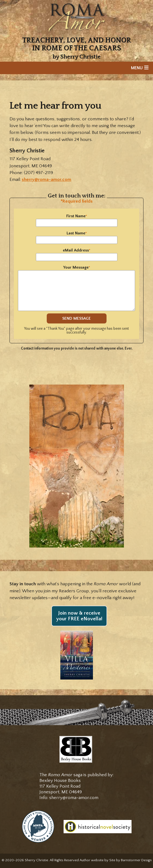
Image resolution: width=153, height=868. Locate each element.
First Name (77, 216)
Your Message (77, 267)
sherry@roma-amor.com (46, 180)
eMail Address (76, 250)
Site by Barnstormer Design (130, 860)
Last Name (77, 233)
